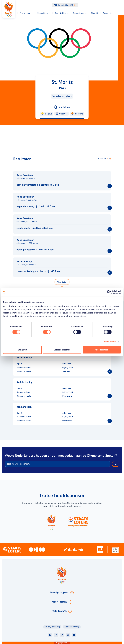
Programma (26, 13)
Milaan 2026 (44, 13)
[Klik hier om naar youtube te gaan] (74, 635)
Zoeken (107, 13)
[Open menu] (119, 5)
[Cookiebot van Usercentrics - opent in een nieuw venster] (109, 292)
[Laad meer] (62, 284)
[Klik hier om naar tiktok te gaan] (62, 635)
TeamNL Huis (62, 13)
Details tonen (109, 342)
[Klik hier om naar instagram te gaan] (56, 635)
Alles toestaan (102, 350)
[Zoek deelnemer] (116, 464)
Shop (95, 13)
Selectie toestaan (62, 350)
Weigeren (22, 350)
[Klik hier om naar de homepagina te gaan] (9, 9)
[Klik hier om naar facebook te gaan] (50, 635)
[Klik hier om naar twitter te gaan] (68, 635)
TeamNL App (80, 13)
